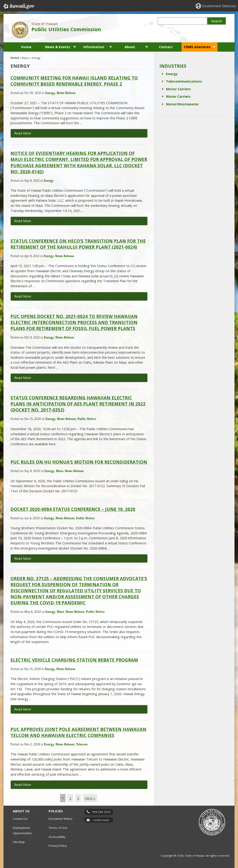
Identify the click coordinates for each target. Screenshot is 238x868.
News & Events (58, 47)
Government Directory (219, 6)
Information (94, 47)
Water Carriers (178, 96)
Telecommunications (184, 81)
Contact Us (20, 819)
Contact (166, 47)
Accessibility (57, 837)
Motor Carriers (178, 89)
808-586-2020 (101, 812)
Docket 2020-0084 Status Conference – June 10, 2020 (73, 509)
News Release (66, 93)
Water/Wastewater (182, 104)
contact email (101, 820)
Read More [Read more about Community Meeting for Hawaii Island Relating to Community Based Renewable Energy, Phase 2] (23, 133)
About (130, 47)
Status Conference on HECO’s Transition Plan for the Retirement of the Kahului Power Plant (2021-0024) (78, 244)
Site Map (19, 842)
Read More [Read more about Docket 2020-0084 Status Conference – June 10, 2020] (23, 558)
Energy (50, 93)
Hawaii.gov (18, 6)
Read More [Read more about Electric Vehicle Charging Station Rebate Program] (23, 709)
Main (60, 471)
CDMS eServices (197, 47)
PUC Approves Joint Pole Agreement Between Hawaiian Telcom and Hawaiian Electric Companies (78, 732)
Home (26, 47)
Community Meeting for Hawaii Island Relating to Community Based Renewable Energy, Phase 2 (74, 81)
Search (217, 21)
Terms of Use (58, 828)
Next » (90, 798)
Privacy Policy (58, 846)
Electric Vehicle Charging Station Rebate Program (74, 660)
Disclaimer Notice (61, 819)
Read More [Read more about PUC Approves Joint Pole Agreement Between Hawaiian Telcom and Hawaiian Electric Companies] (23, 785)
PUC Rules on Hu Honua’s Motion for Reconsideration (79, 462)
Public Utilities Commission (66, 29)
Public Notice (87, 419)
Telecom (82, 744)
